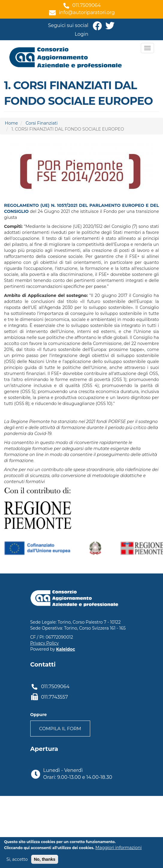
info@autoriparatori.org (87, 12)
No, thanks (45, 860)
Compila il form (60, 729)
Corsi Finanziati (42, 123)
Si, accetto (17, 860)
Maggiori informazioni (118, 848)
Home (11, 123)
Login (81, 34)
